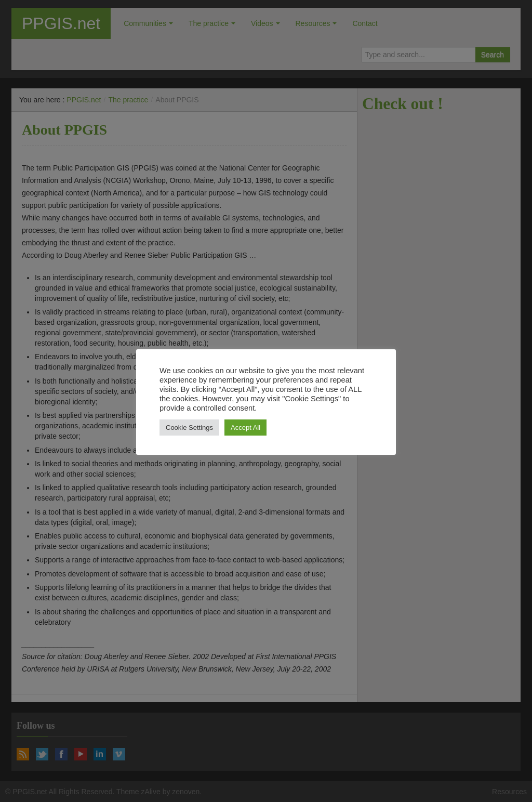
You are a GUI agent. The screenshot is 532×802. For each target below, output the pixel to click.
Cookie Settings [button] (189, 428)
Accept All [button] (245, 428)
